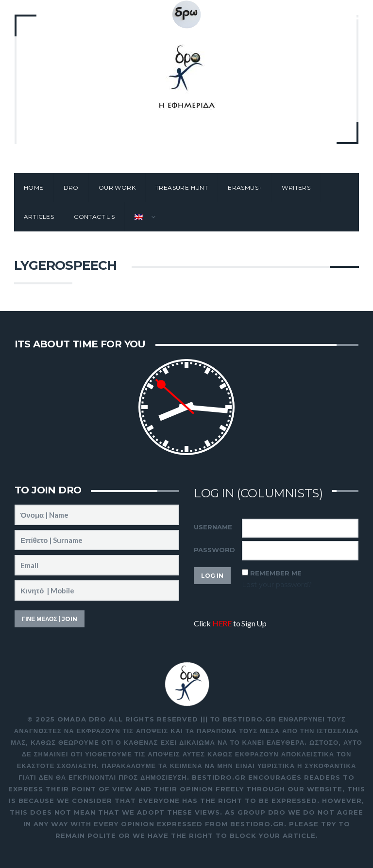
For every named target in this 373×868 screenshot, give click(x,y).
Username (213, 527)
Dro (71, 188)
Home (34, 188)
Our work (117, 188)
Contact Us (94, 217)
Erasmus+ (245, 188)
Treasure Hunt (182, 188)
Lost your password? (277, 585)
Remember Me (276, 573)
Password (214, 550)
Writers (296, 188)
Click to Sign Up (230, 623)
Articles (39, 217)
